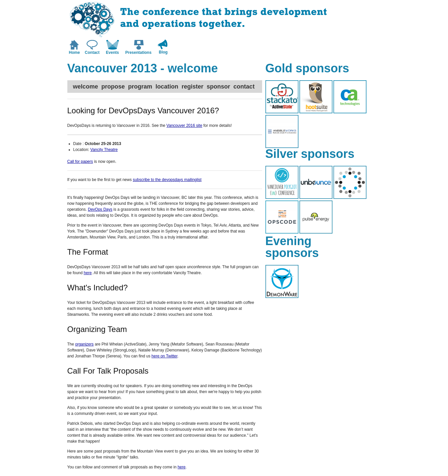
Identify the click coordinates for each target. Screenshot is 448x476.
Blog (163, 52)
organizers (85, 344)
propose (113, 87)
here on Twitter (165, 356)
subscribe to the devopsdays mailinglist (167, 180)
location (167, 87)
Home (74, 53)
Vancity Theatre (104, 150)
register (192, 87)
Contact (92, 53)
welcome (86, 87)
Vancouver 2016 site (184, 126)
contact (244, 87)
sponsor (218, 87)
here (88, 273)
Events (112, 53)
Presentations (138, 53)
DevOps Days (100, 209)
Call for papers (80, 162)
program (140, 87)
